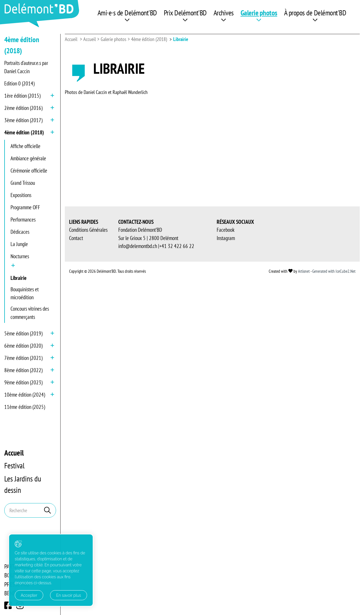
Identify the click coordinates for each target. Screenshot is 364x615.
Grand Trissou (23, 183)
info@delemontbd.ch (138, 493)
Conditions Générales (88, 477)
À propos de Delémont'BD (315, 13)
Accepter (29, 595)
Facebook (226, 477)
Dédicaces (20, 232)
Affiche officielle (25, 146)
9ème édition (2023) (23, 382)
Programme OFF (25, 207)
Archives (224, 13)
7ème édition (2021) (23, 358)
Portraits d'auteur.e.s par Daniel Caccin (26, 67)
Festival (14, 466)
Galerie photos (259, 13)
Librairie (18, 278)
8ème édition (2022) (23, 370)
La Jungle (19, 244)
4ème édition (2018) (24, 132)
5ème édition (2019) (23, 333)
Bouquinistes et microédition (25, 293)
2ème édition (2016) (23, 108)
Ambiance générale (28, 158)
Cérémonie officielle (29, 171)
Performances (23, 220)
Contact (76, 485)
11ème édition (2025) (25, 407)
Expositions (21, 195)
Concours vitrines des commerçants (30, 313)
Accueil (14, 453)
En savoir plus (63, 595)
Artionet (304, 518)
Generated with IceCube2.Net (334, 518)
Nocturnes (20, 256)
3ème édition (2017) (23, 120)
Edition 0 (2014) (19, 83)
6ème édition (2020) (23, 346)
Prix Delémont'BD (185, 13)
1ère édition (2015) (22, 96)
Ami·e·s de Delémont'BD (127, 13)
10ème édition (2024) (25, 395)
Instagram (226, 485)
